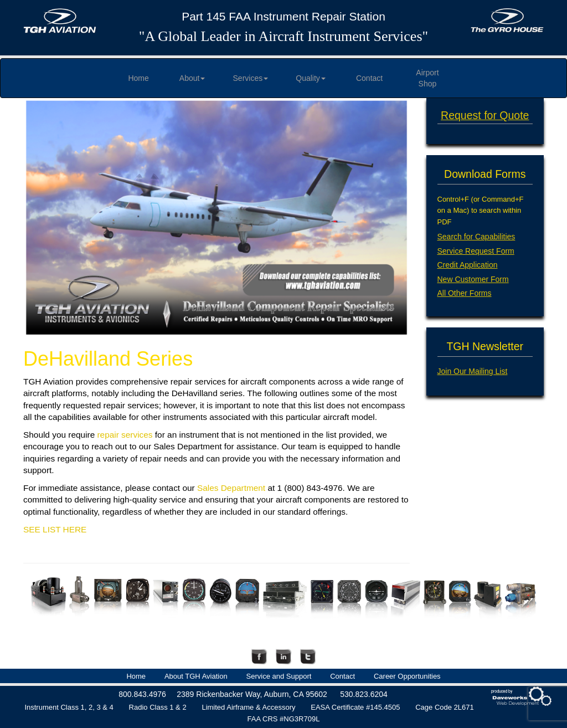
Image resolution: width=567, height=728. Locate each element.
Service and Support (279, 676)
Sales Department (231, 488)
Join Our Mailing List (473, 371)
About (192, 78)
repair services (125, 435)
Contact (369, 78)
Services (251, 78)
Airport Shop (427, 78)
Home (138, 78)
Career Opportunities (407, 676)
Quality (311, 78)
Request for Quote (485, 115)
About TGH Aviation (196, 676)
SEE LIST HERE (55, 529)
